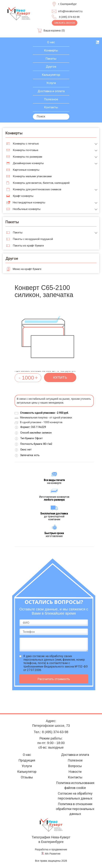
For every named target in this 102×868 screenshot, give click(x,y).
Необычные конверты (27, 209)
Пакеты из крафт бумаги (28, 246)
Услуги (51, 83)
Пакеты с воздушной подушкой (33, 239)
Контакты (51, 107)
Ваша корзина (52, 31)
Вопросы (75, 766)
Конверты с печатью (26, 144)
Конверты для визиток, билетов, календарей (41, 183)
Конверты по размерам (27, 157)
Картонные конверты (26, 170)
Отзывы (27, 777)
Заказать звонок (65, 23)
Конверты (51, 50)
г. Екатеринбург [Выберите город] (68, 4)
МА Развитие (53, 854)
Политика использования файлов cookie (75, 785)
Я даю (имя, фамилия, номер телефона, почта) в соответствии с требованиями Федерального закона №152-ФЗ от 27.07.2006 (55, 663)
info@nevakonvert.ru (70, 11)
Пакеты (51, 59)
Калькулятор (51, 75)
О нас (51, 42)
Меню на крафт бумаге (27, 269)
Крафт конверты (23, 196)
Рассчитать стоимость (54, 679)
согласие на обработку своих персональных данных (48, 658)
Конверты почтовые (26, 150)
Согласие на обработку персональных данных (75, 796)
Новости (75, 772)
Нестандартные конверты (29, 203)
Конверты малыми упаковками (32, 176)
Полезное (51, 99)
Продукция (27, 760)
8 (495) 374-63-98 (69, 17)
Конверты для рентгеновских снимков (37, 189)
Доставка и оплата (51, 91)
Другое (51, 67)
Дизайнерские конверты (28, 163)
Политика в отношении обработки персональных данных (75, 809)
